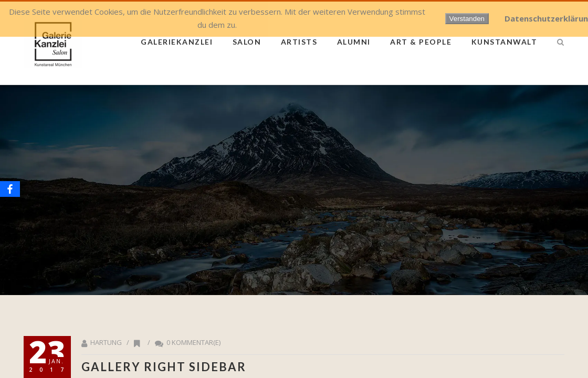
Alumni (354, 42)
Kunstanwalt (505, 42)
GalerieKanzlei (177, 42)
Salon (247, 42)
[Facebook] (10, 189)
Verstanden (467, 19)
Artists (299, 42)
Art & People (421, 42)
